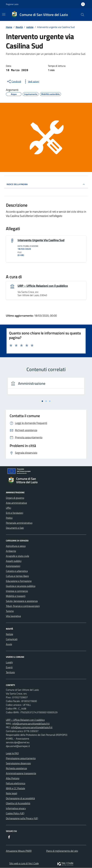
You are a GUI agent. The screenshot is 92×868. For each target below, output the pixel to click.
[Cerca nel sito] (82, 15)
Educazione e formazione (19, 581)
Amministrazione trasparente (21, 773)
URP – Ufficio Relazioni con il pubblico (43, 286)
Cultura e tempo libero (17, 576)
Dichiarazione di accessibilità (20, 798)
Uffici (8, 508)
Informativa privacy (16, 808)
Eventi (9, 667)
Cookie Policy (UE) (15, 813)
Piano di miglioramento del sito (62, 851)
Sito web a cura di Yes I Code (24, 863)
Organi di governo (15, 498)
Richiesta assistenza (16, 768)
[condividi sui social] (14, 81)
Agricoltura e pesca (16, 546)
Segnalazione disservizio (18, 763)
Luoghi (9, 662)
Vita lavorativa (13, 616)
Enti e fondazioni (15, 513)
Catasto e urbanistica (17, 571)
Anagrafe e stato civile (18, 556)
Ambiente (11, 551)
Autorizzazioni (13, 566)
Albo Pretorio (13, 778)
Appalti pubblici (14, 561)
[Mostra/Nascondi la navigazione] (4, 14)
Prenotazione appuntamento (21, 758)
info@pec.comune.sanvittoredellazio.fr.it (32, 727)
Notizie (9, 634)
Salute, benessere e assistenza (22, 601)
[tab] (42, 401)
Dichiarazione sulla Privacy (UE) (22, 818)
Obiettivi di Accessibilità (18, 803)
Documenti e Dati (15, 528)
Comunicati (12, 639)
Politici (9, 518)
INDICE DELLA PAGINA (46, 184)
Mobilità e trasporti (16, 596)
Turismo (10, 611)
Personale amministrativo (19, 523)
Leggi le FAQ (12, 753)
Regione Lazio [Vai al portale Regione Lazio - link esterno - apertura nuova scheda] (12, 4)
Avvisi (9, 644)
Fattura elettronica (16, 783)
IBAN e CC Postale (15, 788)
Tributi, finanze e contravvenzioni (23, 606)
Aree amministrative (16, 503)
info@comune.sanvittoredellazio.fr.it (31, 724)
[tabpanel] (46, 388)
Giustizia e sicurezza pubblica (21, 586)
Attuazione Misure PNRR (19, 851)
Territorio (10, 672)
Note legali (12, 793)
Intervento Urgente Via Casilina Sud (41, 240)
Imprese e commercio (17, 591)
